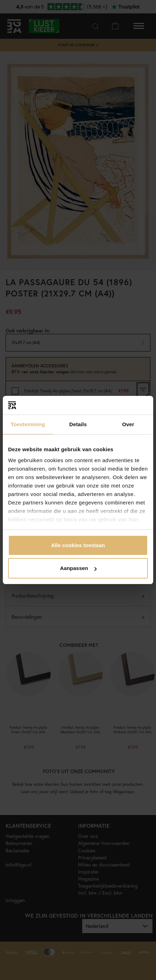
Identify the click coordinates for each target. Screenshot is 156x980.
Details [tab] (78, 424)
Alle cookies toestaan (78, 545)
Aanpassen (78, 568)
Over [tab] (128, 424)
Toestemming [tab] (28, 424)
